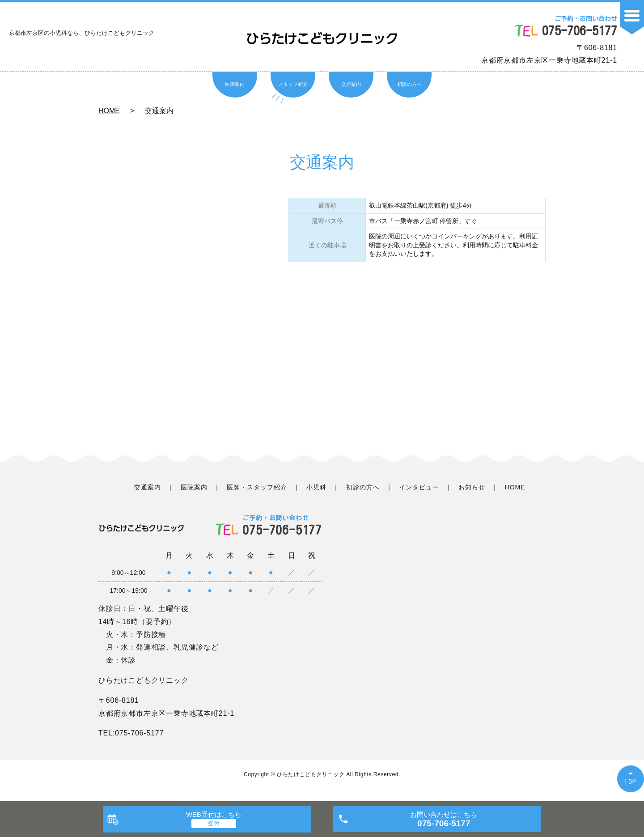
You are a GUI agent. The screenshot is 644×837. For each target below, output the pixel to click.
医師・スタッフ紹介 (257, 487)
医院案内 (235, 84)
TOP (631, 781)
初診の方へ (409, 84)
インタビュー (419, 487)
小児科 (316, 487)
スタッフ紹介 (293, 84)
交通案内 (351, 84)
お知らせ (472, 487)
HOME (109, 111)
